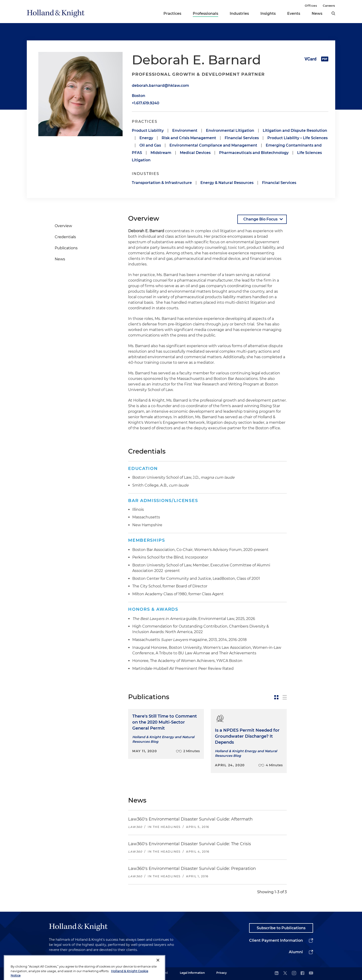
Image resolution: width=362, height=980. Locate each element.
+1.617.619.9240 (146, 103)
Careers (329, 6)
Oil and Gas (150, 145)
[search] (333, 13)
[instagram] (294, 973)
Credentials (65, 237)
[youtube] (311, 973)
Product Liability (148, 131)
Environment (185, 131)
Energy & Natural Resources (227, 183)
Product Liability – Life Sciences (297, 138)
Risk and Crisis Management (189, 138)
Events (294, 14)
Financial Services (242, 138)
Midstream (161, 153)
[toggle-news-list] (285, 697)
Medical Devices (195, 153)
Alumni (296, 952)
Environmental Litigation (230, 131)
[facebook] (302, 973)
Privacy (222, 973)
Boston (139, 96)
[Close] (158, 972)
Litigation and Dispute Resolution (295, 131)
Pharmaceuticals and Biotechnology (254, 153)
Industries (239, 14)
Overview (63, 226)
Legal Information (192, 973)
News (317, 14)
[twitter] (285, 973)
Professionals (205, 14)
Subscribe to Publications (281, 928)
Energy (146, 138)
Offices (311, 6)
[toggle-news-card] (276, 697)
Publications (66, 248)
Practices (172, 14)
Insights (268, 14)
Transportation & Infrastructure (162, 183)
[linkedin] (277, 973)
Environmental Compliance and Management (213, 145)
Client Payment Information (276, 940)
